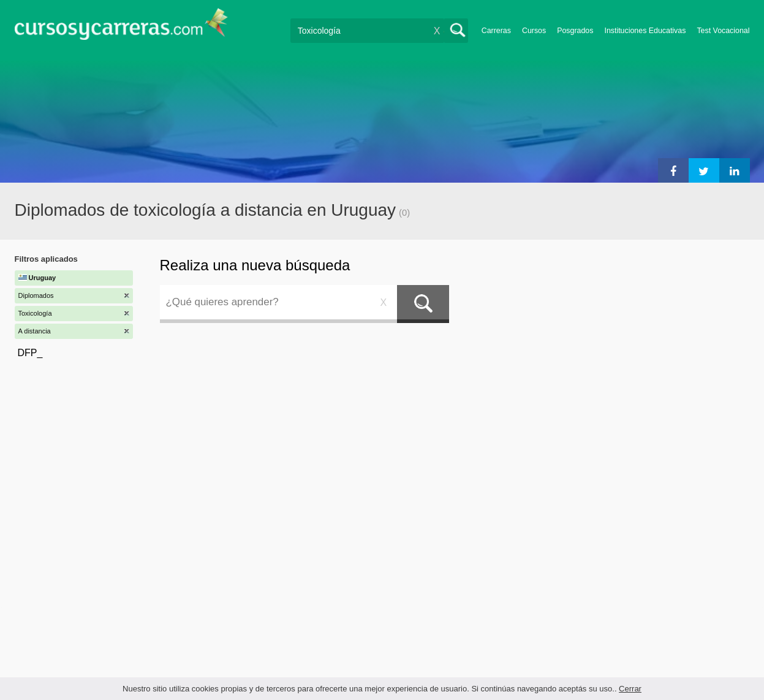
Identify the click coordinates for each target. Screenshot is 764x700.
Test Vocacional (723, 31)
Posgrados (575, 31)
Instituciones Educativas (645, 31)
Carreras (496, 31)
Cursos (534, 31)
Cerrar (630, 689)
